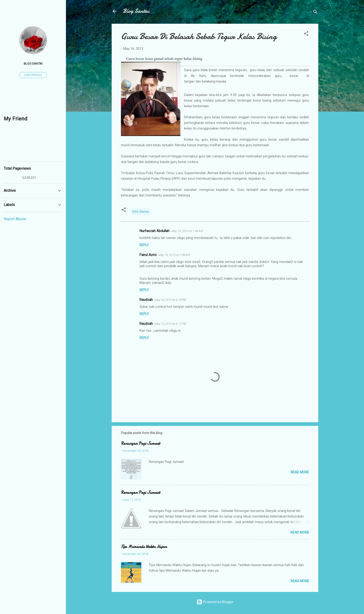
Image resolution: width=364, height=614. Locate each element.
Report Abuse (15, 219)
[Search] (315, 13)
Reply (144, 245)
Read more (300, 472)
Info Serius (141, 212)
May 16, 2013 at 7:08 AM (174, 255)
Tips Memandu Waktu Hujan (144, 547)
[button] (306, 34)
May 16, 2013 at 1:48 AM (187, 231)
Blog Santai (136, 11)
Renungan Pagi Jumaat (140, 443)
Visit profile (33, 75)
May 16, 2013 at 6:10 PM (170, 300)
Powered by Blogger (215, 602)
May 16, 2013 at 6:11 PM (170, 324)
